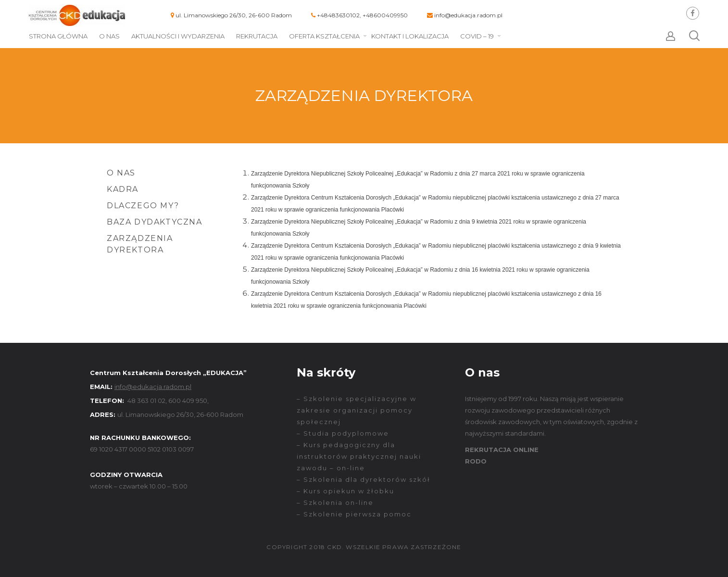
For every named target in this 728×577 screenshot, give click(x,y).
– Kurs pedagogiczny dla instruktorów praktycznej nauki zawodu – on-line (359, 456)
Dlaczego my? (143, 206)
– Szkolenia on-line (335, 502)
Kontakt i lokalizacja (410, 36)
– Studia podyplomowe (343, 433)
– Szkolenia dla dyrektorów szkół (364, 479)
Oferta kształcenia (324, 36)
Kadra (123, 189)
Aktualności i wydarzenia (178, 36)
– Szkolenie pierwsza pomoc (354, 514)
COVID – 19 (477, 36)
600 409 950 (188, 401)
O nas (109, 36)
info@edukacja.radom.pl (468, 15)
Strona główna (58, 36)
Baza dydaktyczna (155, 222)
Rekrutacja (257, 36)
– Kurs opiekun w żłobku (345, 491)
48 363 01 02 (146, 401)
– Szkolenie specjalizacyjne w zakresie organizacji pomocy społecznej (357, 410)
